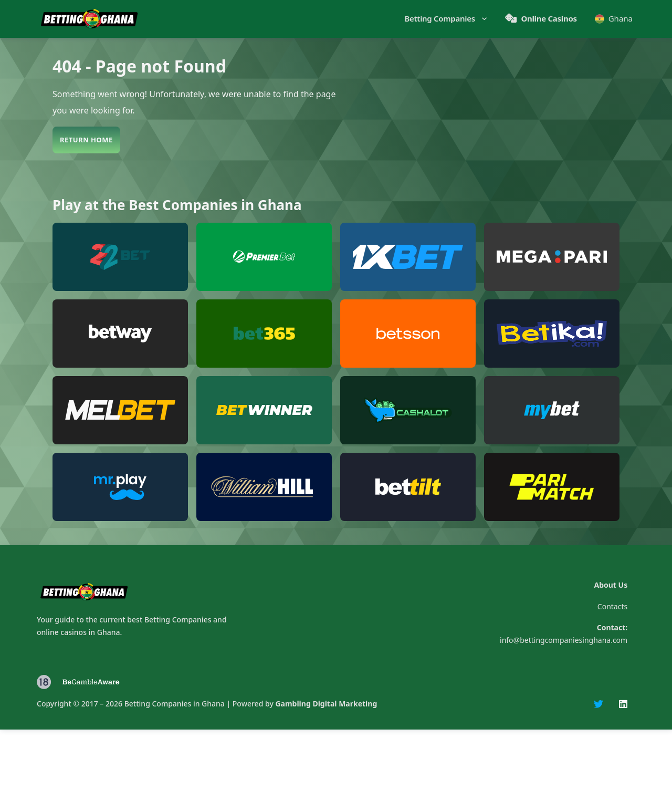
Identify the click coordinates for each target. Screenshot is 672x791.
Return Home (86, 140)
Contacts (612, 606)
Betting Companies (440, 18)
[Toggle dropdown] (483, 19)
